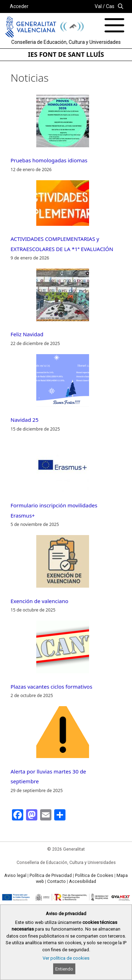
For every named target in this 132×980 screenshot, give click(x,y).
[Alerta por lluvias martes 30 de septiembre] (63, 734)
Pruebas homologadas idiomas (49, 160)
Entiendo (64, 969)
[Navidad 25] (63, 382)
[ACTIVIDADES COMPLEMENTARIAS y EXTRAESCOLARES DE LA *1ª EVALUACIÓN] (63, 205)
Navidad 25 (24, 420)
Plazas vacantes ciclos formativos (51, 687)
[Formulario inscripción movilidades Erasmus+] (63, 468)
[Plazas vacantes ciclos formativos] (63, 648)
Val (98, 6)
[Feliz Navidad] (63, 296)
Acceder (19, 6)
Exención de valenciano (39, 601)
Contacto (56, 881)
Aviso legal (15, 876)
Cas (110, 6)
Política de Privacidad (51, 876)
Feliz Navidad (27, 334)
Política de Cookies (94, 876)
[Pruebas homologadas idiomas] (63, 123)
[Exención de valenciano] (63, 563)
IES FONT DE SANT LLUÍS (66, 54)
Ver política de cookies (66, 958)
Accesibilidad (83, 881)
